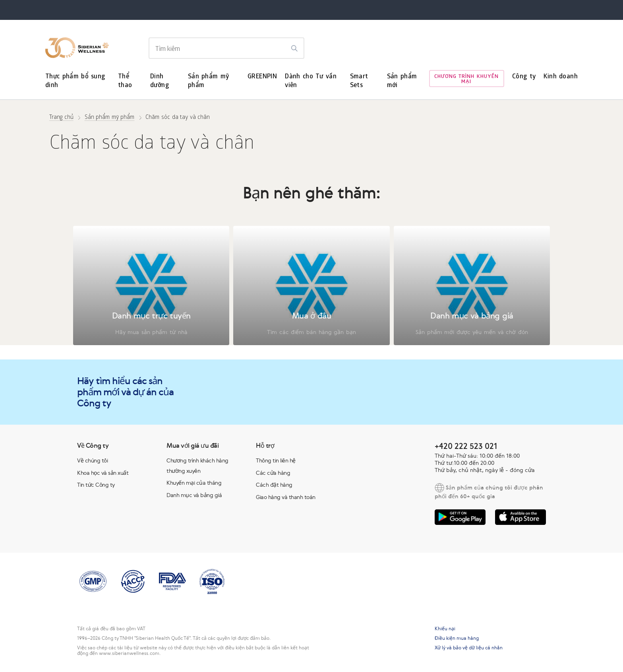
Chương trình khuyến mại (466, 80)
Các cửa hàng (273, 473)
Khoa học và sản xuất (103, 473)
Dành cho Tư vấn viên (311, 81)
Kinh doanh (561, 77)
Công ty (524, 77)
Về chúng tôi (92, 460)
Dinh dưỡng (160, 81)
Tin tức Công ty (96, 485)
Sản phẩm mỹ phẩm (209, 81)
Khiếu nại (445, 629)
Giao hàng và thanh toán (286, 497)
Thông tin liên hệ (276, 460)
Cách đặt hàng (274, 485)
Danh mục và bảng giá (194, 495)
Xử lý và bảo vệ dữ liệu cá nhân (469, 648)
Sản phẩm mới (402, 81)
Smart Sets (359, 81)
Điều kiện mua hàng (457, 638)
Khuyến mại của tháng (194, 483)
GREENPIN (262, 77)
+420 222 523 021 (466, 446)
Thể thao (125, 81)
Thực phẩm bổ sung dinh (75, 81)
